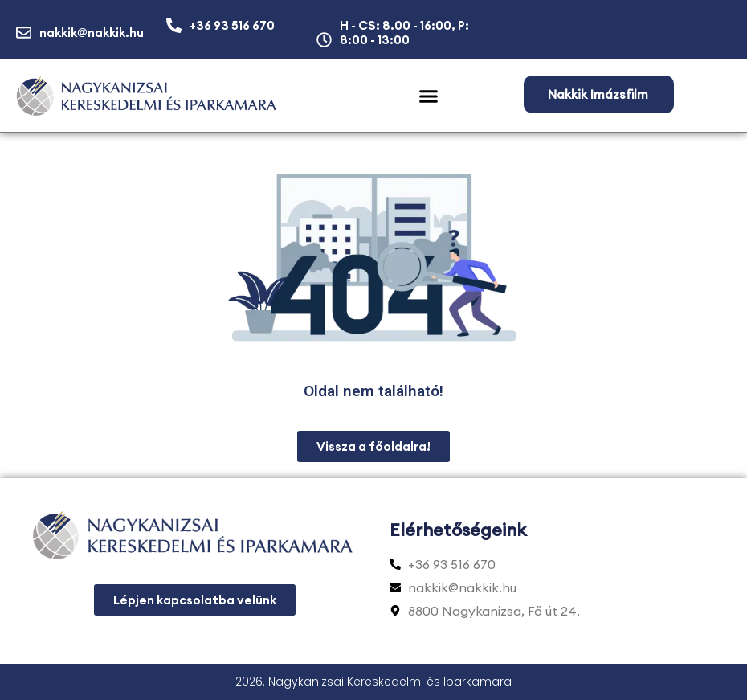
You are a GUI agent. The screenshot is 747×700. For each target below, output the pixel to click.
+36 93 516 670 (232, 25)
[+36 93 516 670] (174, 25)
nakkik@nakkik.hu (92, 33)
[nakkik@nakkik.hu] (24, 33)
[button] (428, 96)
